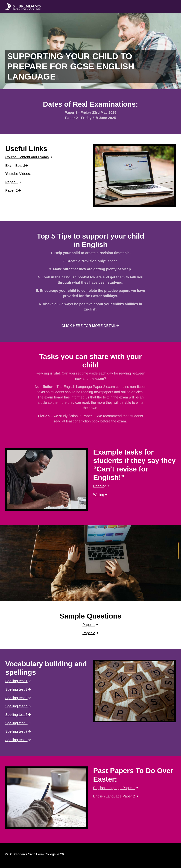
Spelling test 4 (16, 706)
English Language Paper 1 (114, 788)
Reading (100, 486)
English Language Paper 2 (114, 796)
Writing (99, 495)
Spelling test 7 (16, 731)
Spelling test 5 (16, 715)
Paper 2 (11, 190)
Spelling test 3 (16, 698)
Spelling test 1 (16, 681)
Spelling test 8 (16, 740)
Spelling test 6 (16, 723)
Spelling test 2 (16, 689)
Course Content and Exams (27, 157)
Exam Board (15, 166)
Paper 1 (11, 182)
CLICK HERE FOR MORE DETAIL (89, 326)
